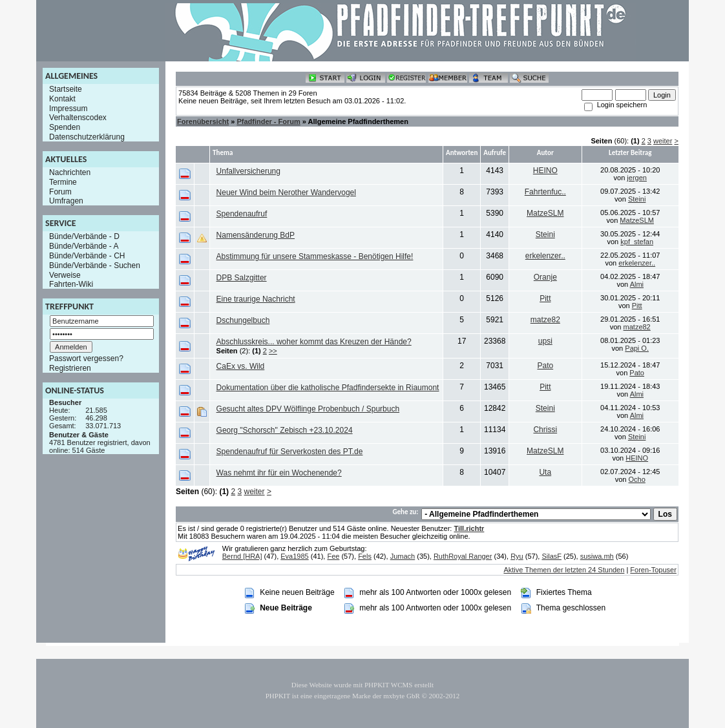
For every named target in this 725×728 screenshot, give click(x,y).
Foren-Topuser (653, 570)
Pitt (545, 298)
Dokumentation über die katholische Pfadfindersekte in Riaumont (328, 388)
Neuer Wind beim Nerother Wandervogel (286, 192)
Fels (365, 556)
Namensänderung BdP (256, 235)
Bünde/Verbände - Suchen (95, 265)
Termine (63, 182)
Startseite (66, 89)
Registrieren (70, 368)
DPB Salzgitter (242, 278)
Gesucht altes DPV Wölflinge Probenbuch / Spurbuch (308, 409)
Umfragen (66, 201)
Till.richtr (469, 528)
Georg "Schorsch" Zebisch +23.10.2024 (285, 430)
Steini (637, 199)
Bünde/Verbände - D (84, 236)
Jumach (403, 556)
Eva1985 (294, 556)
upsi (545, 341)
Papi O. (637, 348)
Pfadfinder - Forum (268, 121)
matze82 (545, 320)
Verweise (65, 275)
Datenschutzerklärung (87, 137)
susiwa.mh (597, 556)
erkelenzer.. (545, 256)
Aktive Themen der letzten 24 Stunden (564, 570)
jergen (637, 178)
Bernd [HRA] (242, 556)
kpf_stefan (637, 242)
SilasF (552, 556)
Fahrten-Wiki (71, 284)
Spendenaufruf (242, 214)
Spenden (65, 127)
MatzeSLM (545, 213)
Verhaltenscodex (78, 118)
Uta (545, 472)
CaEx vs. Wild (241, 366)
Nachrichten (70, 172)
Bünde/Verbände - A (84, 246)
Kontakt (62, 99)
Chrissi (545, 430)
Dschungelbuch (243, 320)
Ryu (517, 556)
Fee (333, 556)
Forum (60, 191)
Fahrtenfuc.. (545, 192)
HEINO (545, 171)
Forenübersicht (203, 121)
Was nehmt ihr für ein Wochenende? (279, 473)
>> (273, 351)
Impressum (68, 108)
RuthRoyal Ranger (463, 556)
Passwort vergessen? (86, 359)
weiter (663, 141)
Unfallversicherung (248, 171)
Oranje (545, 277)
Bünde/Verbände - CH (87, 256)
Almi (637, 284)
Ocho (637, 479)
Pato (545, 366)
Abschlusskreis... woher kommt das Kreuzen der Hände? (314, 342)
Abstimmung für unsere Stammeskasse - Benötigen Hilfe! (315, 256)
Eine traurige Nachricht (256, 299)
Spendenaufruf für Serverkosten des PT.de (290, 452)
